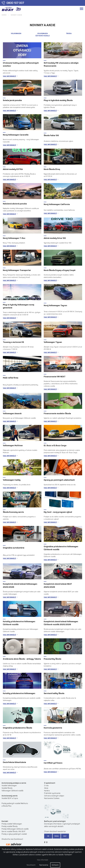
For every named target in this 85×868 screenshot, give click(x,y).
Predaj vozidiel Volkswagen (12, 824)
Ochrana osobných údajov (54, 796)
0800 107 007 (13, 3)
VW (48, 836)
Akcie (46, 788)
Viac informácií (42, 860)
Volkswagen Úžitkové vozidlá (12, 791)
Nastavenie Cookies (52, 798)
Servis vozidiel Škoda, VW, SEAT (13, 831)
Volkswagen (16, 34)
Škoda (69, 34)
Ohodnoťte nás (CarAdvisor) (12, 839)
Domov (4, 15)
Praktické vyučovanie (52, 793)
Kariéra (47, 791)
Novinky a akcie (16, 15)
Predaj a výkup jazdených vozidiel (14, 834)
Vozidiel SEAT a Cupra (10, 798)
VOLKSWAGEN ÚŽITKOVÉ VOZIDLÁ (42, 35)
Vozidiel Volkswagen (9, 786)
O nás (46, 786)
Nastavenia (44, 865)
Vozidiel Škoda (7, 788)
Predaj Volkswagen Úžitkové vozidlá (15, 829)
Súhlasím (55, 865)
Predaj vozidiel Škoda (10, 826)
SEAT (65, 836)
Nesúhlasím (31, 865)
